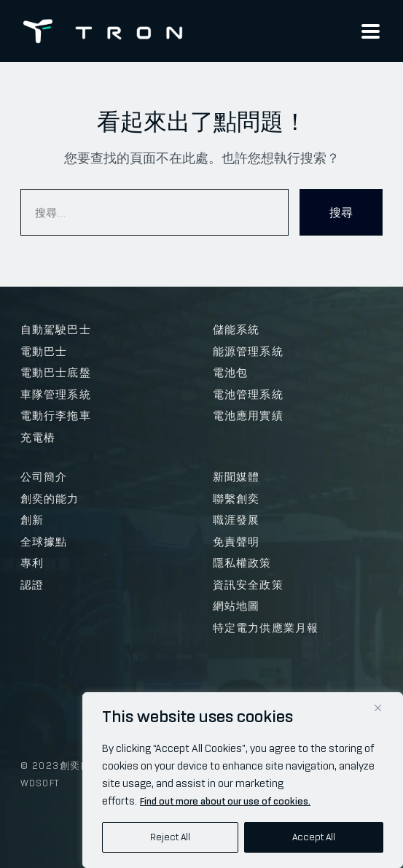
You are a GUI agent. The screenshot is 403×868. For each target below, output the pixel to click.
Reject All (170, 837)
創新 (32, 520)
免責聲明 (236, 542)
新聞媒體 (236, 477)
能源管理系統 (248, 352)
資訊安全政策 (248, 585)
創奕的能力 (50, 499)
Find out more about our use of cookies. (225, 801)
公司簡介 (44, 477)
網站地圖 (236, 606)
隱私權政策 (242, 563)
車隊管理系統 (56, 395)
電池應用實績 (248, 416)
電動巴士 (44, 352)
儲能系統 (236, 330)
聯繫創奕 (236, 499)
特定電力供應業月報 (266, 628)
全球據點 (44, 542)
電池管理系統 (248, 395)
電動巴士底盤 (56, 373)
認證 (32, 585)
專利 (32, 563)
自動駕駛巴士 (56, 330)
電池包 (231, 373)
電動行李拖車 (56, 416)
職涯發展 (236, 520)
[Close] (378, 708)
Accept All (314, 837)
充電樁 (38, 438)
